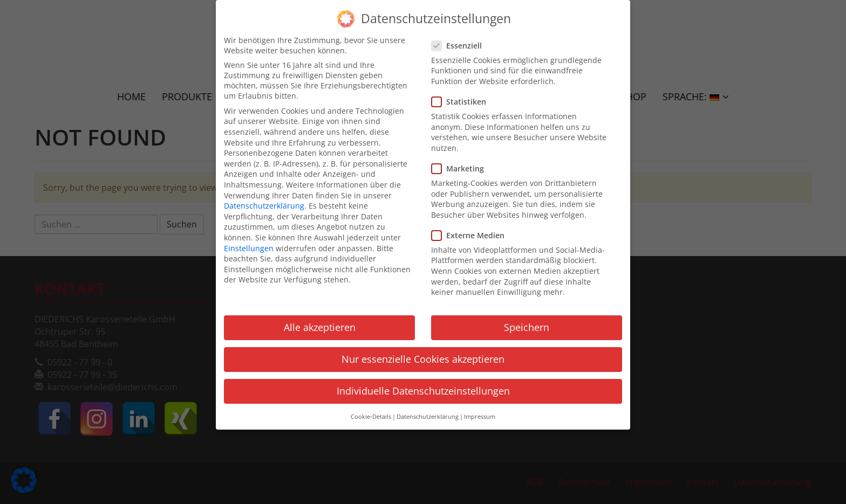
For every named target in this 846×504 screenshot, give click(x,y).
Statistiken (462, 96)
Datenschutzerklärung (264, 200)
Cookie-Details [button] (371, 411)
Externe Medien (471, 229)
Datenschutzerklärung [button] (428, 411)
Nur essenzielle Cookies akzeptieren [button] (423, 354)
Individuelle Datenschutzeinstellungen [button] (423, 385)
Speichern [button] (527, 321)
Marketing (461, 163)
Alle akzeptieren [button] (320, 321)
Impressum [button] (480, 411)
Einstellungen (249, 242)
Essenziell (460, 40)
